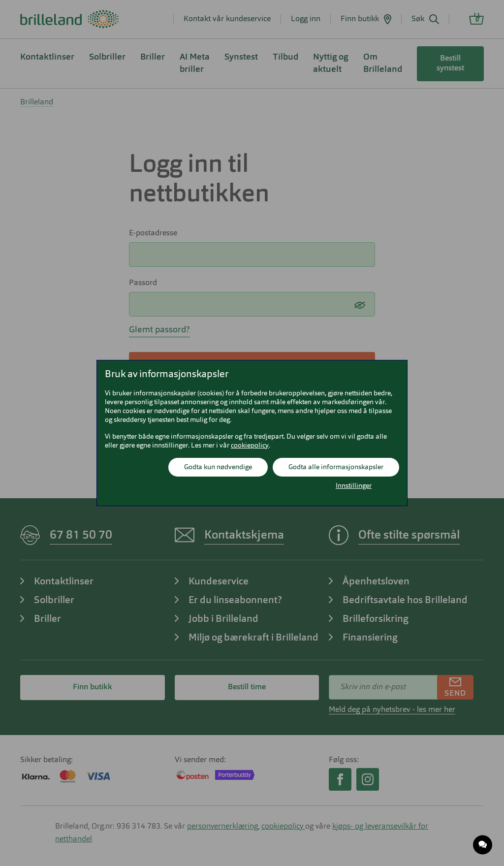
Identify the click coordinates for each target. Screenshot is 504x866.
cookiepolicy (250, 446)
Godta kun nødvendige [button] (218, 467)
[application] (483, 845)
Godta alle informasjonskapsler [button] (336, 467)
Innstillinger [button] (354, 486)
